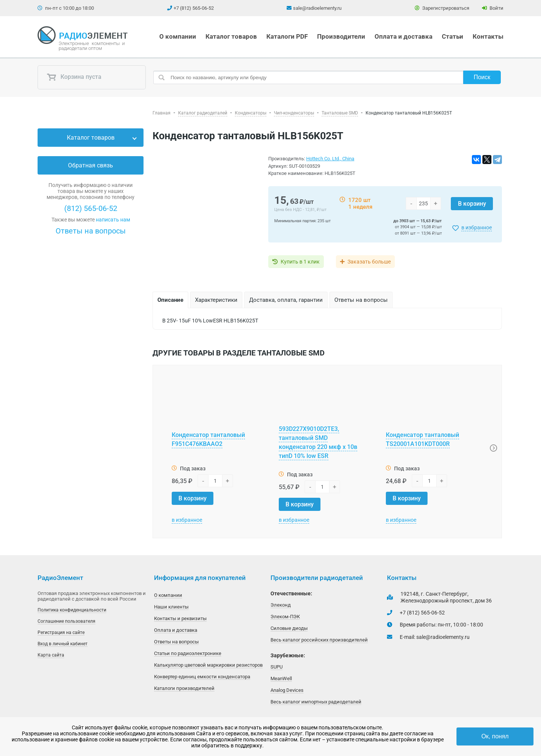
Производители (341, 36)
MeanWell (281, 678)
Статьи (453, 36)
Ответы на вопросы (91, 231)
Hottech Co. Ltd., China (330, 159)
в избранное (477, 227)
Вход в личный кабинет (63, 644)
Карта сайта (51, 655)
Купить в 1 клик (300, 262)
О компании (178, 36)
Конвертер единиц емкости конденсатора (202, 677)
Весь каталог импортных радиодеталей (316, 702)
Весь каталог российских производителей (319, 640)
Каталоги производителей (184, 688)
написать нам (113, 220)
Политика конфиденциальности (72, 610)
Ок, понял (495, 736)
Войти (493, 8)
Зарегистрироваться (442, 8)
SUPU (277, 667)
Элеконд (281, 605)
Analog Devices (287, 690)
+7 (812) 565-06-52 (194, 8)
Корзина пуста (74, 77)
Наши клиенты (171, 607)
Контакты (488, 36)
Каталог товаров (231, 36)
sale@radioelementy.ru (317, 8)
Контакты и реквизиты (180, 618)
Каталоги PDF (287, 36)
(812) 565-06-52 (91, 208)
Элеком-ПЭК (285, 617)
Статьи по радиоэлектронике (188, 653)
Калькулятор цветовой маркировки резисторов (208, 665)
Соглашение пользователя (66, 621)
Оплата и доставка (403, 36)
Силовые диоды (289, 628)
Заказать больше (369, 262)
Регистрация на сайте (61, 633)
